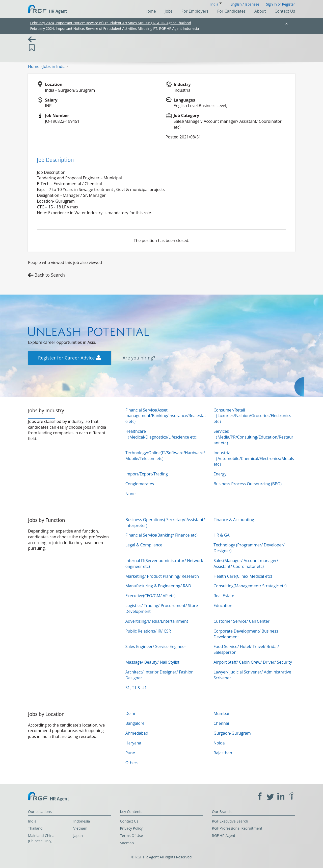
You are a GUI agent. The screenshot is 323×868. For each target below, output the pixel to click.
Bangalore (135, 723)
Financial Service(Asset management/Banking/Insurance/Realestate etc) (166, 416)
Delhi (130, 713)
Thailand (35, 828)
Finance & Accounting (234, 520)
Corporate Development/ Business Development (246, 634)
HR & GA (221, 535)
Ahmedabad (137, 733)
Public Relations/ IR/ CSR (148, 631)
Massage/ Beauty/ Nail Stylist (152, 662)
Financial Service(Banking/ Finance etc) (161, 535)
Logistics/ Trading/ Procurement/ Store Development (162, 608)
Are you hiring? (139, 358)
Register (289, 4)
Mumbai (221, 713)
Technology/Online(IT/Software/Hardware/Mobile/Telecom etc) (165, 456)
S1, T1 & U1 (136, 688)
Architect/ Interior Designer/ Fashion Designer (159, 675)
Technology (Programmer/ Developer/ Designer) (249, 548)
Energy (220, 474)
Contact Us (285, 11)
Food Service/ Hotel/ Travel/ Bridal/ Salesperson (246, 649)
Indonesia (82, 821)
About (260, 11)
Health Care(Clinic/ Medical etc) (243, 576)
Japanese (252, 4)
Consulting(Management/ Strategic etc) (250, 586)
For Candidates (231, 11)
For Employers (195, 11)
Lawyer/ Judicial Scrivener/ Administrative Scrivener (252, 675)
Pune (130, 753)
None (130, 494)
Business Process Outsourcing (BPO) (248, 484)
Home (150, 11)
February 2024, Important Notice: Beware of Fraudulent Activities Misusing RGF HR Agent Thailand (111, 23)
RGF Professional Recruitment (237, 828)
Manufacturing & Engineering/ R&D (158, 586)
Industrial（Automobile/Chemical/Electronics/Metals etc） (254, 459)
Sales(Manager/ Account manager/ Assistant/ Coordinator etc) (246, 563)
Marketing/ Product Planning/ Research (162, 576)
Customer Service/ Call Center (241, 621)
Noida (219, 743)
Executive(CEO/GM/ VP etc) (151, 596)
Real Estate (224, 596)
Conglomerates (140, 484)
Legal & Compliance (144, 545)
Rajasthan (223, 753)
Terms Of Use (131, 836)
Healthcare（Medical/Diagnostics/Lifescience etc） (163, 434)
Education (223, 606)
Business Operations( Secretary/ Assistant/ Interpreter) (165, 523)
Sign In (272, 4)
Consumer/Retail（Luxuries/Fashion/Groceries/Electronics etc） (252, 416)
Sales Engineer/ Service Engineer (156, 646)
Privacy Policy (131, 828)
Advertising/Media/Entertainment (157, 621)
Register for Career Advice (70, 358)
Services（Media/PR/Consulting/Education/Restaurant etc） (253, 437)
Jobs (169, 11)
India (32, 821)
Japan (78, 836)
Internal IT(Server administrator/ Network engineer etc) (164, 563)
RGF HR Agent (224, 836)
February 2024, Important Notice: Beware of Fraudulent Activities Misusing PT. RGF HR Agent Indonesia (115, 28)
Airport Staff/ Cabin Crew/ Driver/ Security (253, 662)
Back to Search (50, 275)
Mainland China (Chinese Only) (41, 838)
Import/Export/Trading (147, 474)
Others (132, 763)
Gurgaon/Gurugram (232, 733)
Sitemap (127, 843)
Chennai (221, 723)
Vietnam (80, 828)
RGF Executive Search (230, 821)
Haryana (133, 743)
